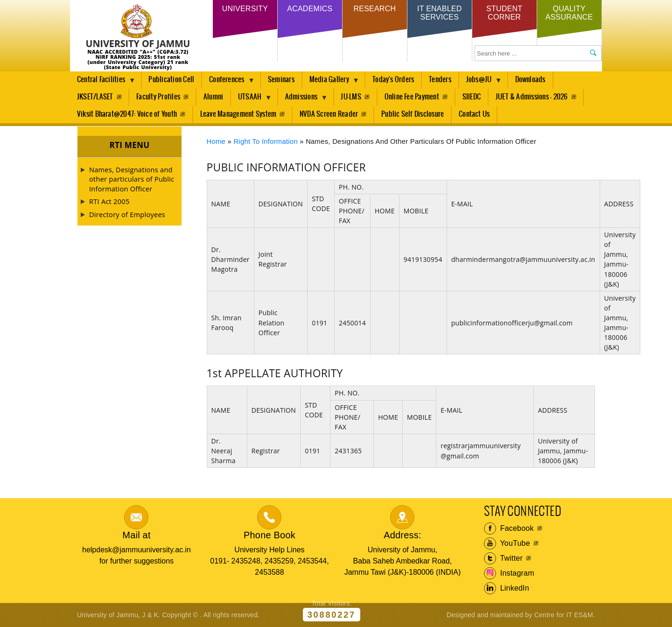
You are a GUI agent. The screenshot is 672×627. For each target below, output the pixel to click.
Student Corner (504, 13)
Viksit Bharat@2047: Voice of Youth (127, 114)
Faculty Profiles (158, 97)
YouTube (507, 543)
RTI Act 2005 (109, 201)
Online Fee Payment (412, 97)
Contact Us (474, 114)
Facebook (509, 528)
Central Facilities (103, 82)
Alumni (213, 97)
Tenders (440, 80)
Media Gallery (331, 82)
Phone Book (269, 535)
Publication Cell (171, 80)
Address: (402, 535)
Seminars (281, 80)
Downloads (530, 80)
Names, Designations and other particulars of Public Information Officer (132, 179)
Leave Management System (238, 114)
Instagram (509, 573)
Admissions (303, 99)
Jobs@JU (481, 82)
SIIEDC (472, 97)
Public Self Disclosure (413, 114)
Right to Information (266, 141)
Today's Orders (393, 80)
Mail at (136, 535)
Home (216, 141)
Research (374, 9)
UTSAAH (252, 99)
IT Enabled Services (439, 13)
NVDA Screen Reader (329, 114)
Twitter (503, 558)
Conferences (228, 82)
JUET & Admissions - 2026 (532, 97)
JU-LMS (351, 97)
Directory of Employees (127, 214)
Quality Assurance (569, 13)
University (245, 9)
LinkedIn (507, 588)
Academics (310, 9)
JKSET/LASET (95, 97)
